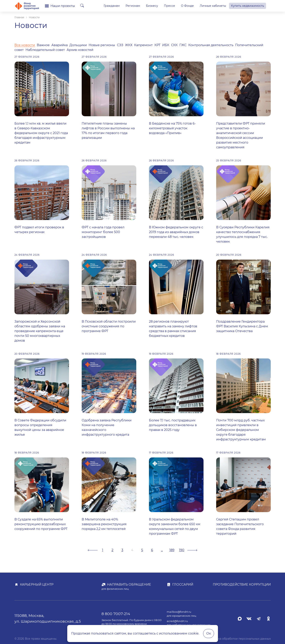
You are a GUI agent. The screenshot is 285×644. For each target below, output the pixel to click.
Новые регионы (102, 45)
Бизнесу (152, 6)
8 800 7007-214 (116, 614)
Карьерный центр (37, 584)
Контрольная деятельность (211, 45)
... (162, 550)
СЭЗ (120, 45)
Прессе (169, 6)
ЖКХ (129, 45)
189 (172, 550)
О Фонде (187, 6)
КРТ (157, 45)
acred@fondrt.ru (177, 621)
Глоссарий (183, 584)
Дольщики (78, 45)
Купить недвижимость (248, 6)
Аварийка (60, 45)
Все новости (25, 45)
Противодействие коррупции (242, 584)
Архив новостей (80, 50)
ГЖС (183, 45)
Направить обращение (129, 584)
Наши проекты (60, 6)
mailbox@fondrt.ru (179, 612)
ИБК (166, 45)
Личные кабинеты (213, 6)
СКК (174, 45)
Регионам (133, 6)
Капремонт (143, 45)
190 (182, 550)
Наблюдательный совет (46, 50)
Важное (43, 45)
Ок (209, 633)
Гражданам (112, 6)
